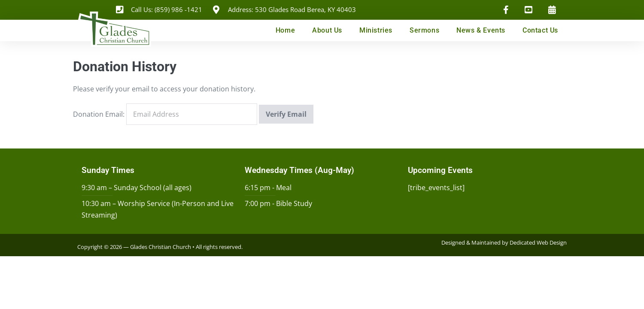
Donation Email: (99, 114)
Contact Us (540, 30)
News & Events (481, 30)
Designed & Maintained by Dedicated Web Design (504, 242)
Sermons (424, 30)
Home (285, 30)
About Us (327, 30)
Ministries (376, 30)
